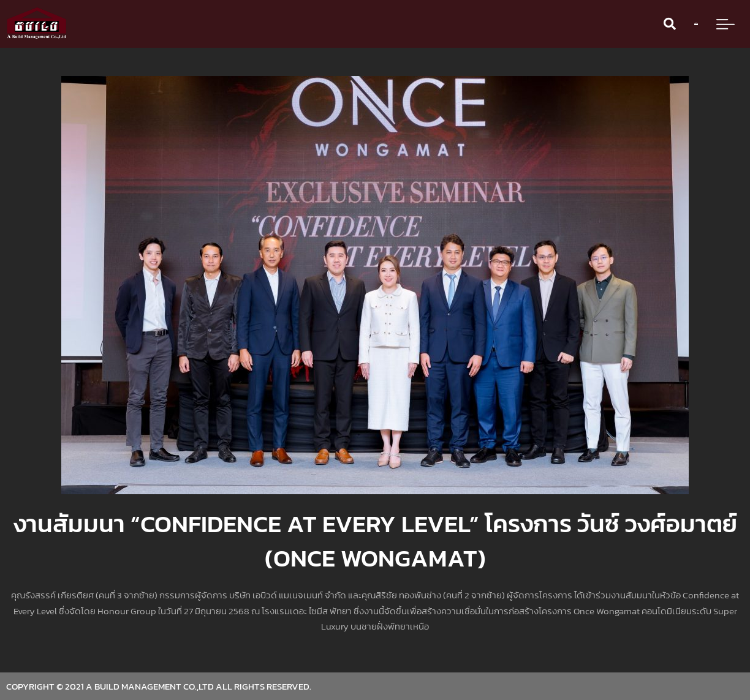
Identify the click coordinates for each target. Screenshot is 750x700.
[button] (670, 24)
